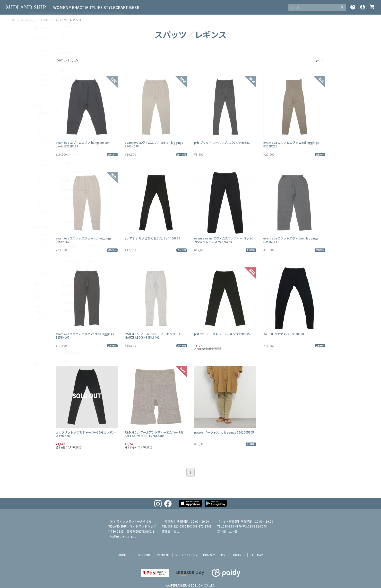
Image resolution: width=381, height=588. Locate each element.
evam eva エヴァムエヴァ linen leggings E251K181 (291, 240)
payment (163, 555)
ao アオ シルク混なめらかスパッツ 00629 (152, 238)
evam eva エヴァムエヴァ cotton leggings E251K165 (85, 336)
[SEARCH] (313, 7)
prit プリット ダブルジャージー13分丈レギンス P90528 (85, 434)
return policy (186, 555)
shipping (145, 555)
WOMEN (63, 7)
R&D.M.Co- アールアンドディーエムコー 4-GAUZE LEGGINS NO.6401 (153, 336)
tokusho (238, 555)
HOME (12, 20)
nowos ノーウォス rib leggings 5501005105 (224, 432)
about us (125, 555)
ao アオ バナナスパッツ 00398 (284, 334)
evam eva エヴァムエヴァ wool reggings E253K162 (84, 240)
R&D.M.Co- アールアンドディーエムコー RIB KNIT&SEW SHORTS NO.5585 (154, 434)
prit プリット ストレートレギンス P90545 (222, 334)
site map (257, 555)
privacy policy (214, 555)
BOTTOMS (43, 20)
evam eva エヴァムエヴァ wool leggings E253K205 (291, 144)
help (353, 7)
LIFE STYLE (118, 7)
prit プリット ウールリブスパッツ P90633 (222, 142)
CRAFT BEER (145, 7)
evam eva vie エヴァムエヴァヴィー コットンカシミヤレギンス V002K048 (225, 240)
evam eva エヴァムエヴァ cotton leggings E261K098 (154, 144)
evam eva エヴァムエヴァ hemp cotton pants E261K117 (83, 144)
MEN (78, 7)
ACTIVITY (95, 7)
